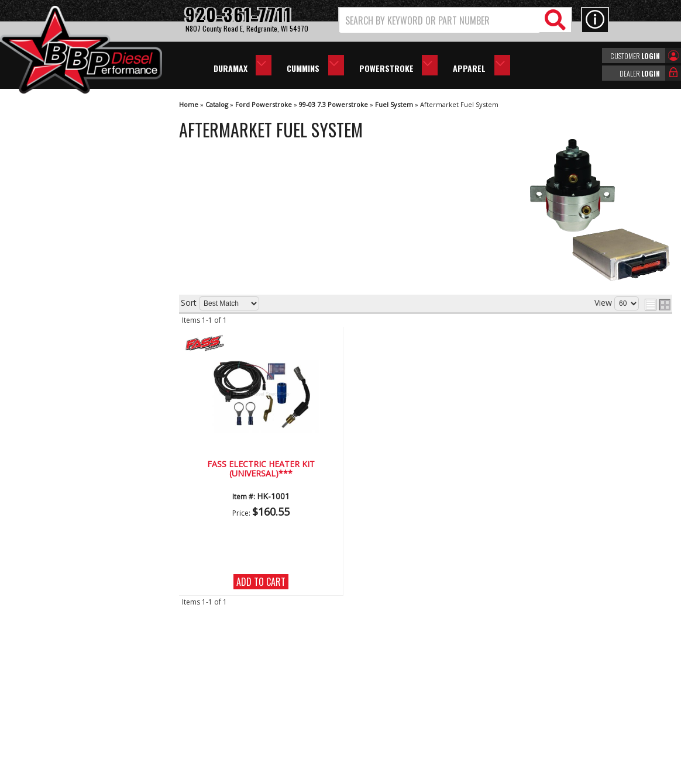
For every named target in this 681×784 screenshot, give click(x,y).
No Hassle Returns (68, 409)
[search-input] (440, 20)
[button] (455, 20)
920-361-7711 (59, 484)
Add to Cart (261, 582)
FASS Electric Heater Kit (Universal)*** (261, 469)
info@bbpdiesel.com (384, 718)
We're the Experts (66, 342)
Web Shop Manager (445, 774)
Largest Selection (65, 376)
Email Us (49, 461)
